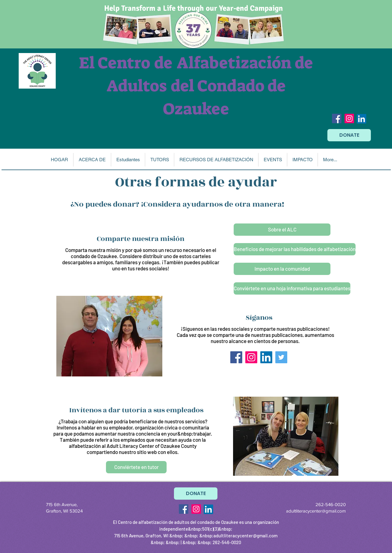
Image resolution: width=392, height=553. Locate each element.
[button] (92, 160)
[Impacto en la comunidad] (282, 269)
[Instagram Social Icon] (349, 118)
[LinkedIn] (362, 119)
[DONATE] (349, 135)
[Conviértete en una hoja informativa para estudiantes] (292, 288)
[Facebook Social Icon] (337, 118)
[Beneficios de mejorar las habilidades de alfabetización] (295, 249)
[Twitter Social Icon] (281, 357)
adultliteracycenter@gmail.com (316, 511)
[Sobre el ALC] (282, 230)
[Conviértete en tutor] (136, 467)
